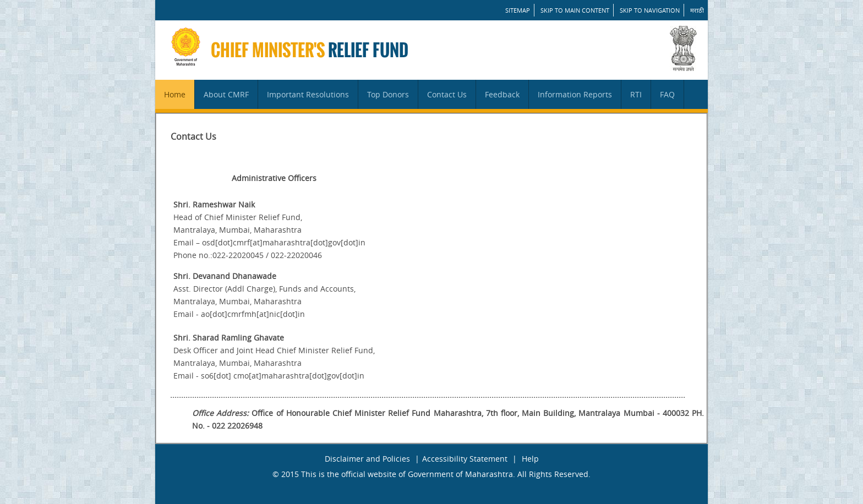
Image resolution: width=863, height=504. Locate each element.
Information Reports (575, 94)
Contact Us (447, 94)
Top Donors (388, 94)
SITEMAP (518, 10)
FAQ (667, 94)
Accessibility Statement (465, 459)
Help (530, 459)
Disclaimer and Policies (367, 459)
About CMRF (226, 94)
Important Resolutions (308, 94)
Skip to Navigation (650, 10)
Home (175, 94)
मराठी (697, 10)
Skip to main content (575, 10)
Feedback (502, 94)
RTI (636, 94)
